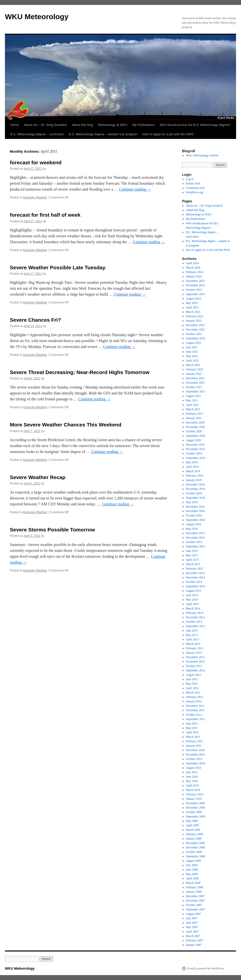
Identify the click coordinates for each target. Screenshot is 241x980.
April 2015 (192, 560)
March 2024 (193, 268)
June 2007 (192, 923)
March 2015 (193, 564)
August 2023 (194, 299)
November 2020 (196, 427)
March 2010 (193, 790)
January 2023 (194, 321)
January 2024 (194, 276)
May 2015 (192, 555)
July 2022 (192, 347)
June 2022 (192, 352)
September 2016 (196, 520)
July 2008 (192, 865)
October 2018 (194, 493)
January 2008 (194, 892)
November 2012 (196, 662)
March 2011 (193, 737)
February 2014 (195, 613)
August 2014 (194, 591)
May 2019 (192, 462)
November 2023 (196, 285)
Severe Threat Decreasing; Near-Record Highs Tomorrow (80, 372)
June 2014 (192, 595)
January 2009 (194, 839)
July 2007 (192, 918)
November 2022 (196, 330)
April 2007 (192, 932)
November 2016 (196, 511)
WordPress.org (195, 192)
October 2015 (194, 542)
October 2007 (194, 905)
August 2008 (194, 861)
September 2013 (196, 626)
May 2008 (192, 874)
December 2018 (195, 484)
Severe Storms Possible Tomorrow (52, 530)
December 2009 (195, 803)
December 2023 (195, 281)
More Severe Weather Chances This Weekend (66, 425)
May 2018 (192, 502)
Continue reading (135, 189)
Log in (190, 179)
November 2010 (196, 754)
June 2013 (192, 631)
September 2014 (196, 586)
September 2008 (196, 856)
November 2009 (196, 808)
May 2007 (192, 927)
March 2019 (193, 471)
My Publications (143, 125)
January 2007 (194, 945)
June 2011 (192, 724)
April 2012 (192, 688)
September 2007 (196, 909)
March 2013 (193, 644)
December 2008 (195, 843)
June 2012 (192, 679)
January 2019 (194, 480)
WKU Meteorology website (202, 155)
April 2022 (192, 361)
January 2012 (194, 701)
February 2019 (195, 476)
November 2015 (196, 538)
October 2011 (194, 715)
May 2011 (192, 728)
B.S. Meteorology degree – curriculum (37, 134)
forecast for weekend (36, 162)
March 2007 (193, 936)
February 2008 (195, 887)
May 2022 (192, 356)
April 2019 (192, 467)
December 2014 (195, 573)
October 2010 (194, 759)
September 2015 (196, 546)
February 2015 (195, 569)
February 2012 (195, 697)
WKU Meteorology (37, 17)
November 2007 (196, 901)
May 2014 (192, 600)
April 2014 (192, 604)
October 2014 (194, 582)
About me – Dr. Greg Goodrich (45, 125)
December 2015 (195, 533)
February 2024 (195, 272)
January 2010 (194, 799)
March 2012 (193, 693)
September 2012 (196, 670)
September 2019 (196, 458)
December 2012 (195, 657)
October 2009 (194, 812)
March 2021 (193, 409)
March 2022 (193, 365)
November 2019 (196, 449)
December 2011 (195, 706)
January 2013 (194, 653)
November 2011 (195, 710)
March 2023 (193, 312)
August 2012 (194, 675)
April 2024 (192, 263)
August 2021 (194, 396)
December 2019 (195, 445)
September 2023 (196, 294)
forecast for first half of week (45, 215)
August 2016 (194, 524)
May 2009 (192, 821)
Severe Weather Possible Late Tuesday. (58, 267)
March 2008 (193, 883)
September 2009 (196, 816)
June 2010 (192, 777)
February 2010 (195, 794)
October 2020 (194, 431)
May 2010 (192, 781)
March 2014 (193, 608)
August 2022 (194, 343)
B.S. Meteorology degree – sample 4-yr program (103, 134)
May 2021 (192, 400)
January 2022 (194, 374)
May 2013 (192, 635)
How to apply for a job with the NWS (168, 134)
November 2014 (196, 577)
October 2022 (194, 334)
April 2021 (192, 405)
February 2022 (195, 369)
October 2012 (194, 666)
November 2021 (196, 383)
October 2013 (194, 622)
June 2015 (192, 551)
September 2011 (196, 719)
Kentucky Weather (35, 197)
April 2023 (192, 307)
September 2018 (196, 498)
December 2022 (195, 325)
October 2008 (194, 852)
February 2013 (195, 648)
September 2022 (196, 338)
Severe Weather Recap (38, 477)
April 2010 (192, 785)
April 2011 (192, 732)
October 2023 (194, 290)
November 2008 (196, 847)
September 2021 (196, 392)
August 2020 (194, 440)
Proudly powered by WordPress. (206, 968)
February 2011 (195, 741)
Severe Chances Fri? (35, 320)
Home (15, 125)
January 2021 (194, 418)
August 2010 (194, 768)
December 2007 (195, 896)
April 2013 (192, 639)
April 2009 (192, 825)
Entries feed (193, 183)
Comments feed (195, 188)
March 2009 (193, 830)
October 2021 (194, 387)
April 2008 (192, 878)
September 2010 (196, 763)
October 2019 (194, 453)
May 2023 (192, 303)
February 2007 (195, 940)
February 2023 (195, 316)
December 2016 (195, 507)
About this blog (82, 125)
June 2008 (192, 870)
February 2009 (195, 834)
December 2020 (195, 422)
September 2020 (196, 436)
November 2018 (196, 489)
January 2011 (194, 746)
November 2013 (196, 617)
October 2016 (194, 515)
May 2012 (192, 684)
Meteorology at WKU (113, 125)
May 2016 (192, 529)
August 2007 (194, 914)
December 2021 (195, 378)
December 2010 (195, 750)
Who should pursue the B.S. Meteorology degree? (195, 125)
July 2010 (192, 772)
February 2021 (195, 414)
